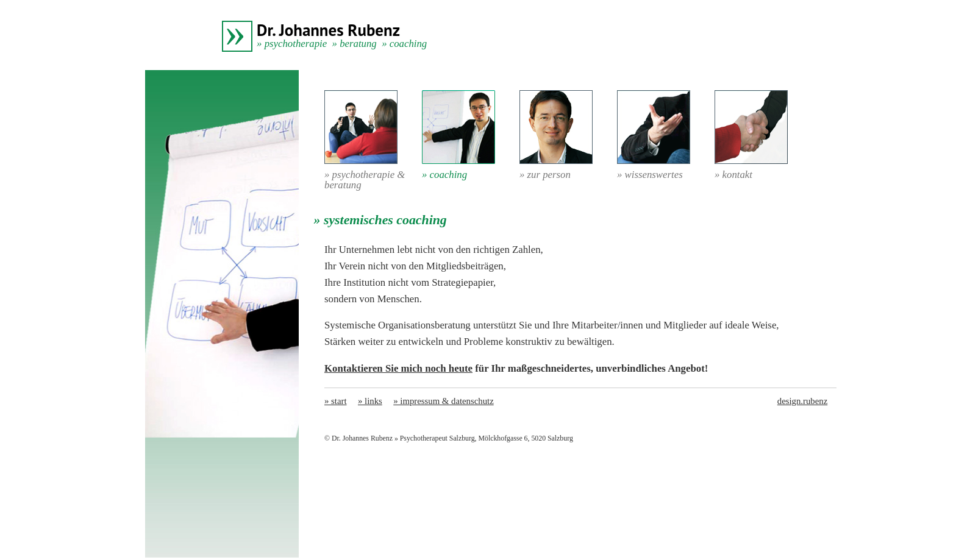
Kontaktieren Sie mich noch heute (398, 368)
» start (336, 401)
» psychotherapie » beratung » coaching (342, 44)
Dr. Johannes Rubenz (328, 30)
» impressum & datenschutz (443, 401)
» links (370, 401)
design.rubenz (802, 401)
